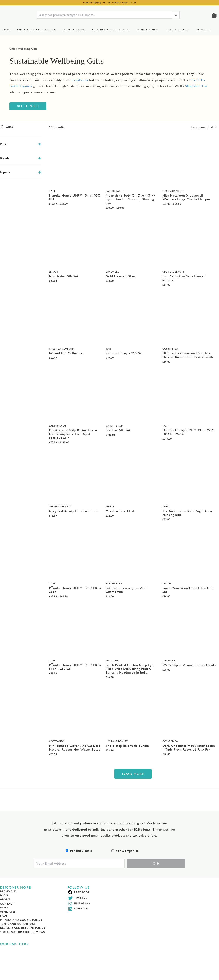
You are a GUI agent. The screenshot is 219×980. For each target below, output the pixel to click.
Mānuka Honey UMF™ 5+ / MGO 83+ (75, 197)
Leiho (166, 506)
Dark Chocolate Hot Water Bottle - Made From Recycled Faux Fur (189, 747)
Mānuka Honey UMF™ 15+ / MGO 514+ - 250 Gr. (75, 667)
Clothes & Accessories (111, 30)
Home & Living (148, 30)
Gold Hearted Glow (121, 276)
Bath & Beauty (177, 30)
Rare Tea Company (62, 349)
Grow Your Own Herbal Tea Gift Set (188, 590)
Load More (133, 774)
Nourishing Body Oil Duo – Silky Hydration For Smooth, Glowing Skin (130, 199)
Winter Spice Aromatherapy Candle (189, 665)
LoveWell (112, 272)
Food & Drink (74, 30)
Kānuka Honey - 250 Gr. (124, 353)
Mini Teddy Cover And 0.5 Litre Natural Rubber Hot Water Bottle (188, 355)
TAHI (52, 191)
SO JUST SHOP (114, 426)
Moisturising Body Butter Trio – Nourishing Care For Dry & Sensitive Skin (73, 434)
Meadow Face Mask (120, 511)
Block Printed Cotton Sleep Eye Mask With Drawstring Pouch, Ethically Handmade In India (130, 669)
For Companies (127, 851)
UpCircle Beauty (173, 272)
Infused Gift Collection (66, 353)
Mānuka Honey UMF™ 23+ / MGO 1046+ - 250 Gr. (189, 432)
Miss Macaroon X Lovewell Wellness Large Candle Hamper (186, 197)
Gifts (6, 30)
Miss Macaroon (173, 191)
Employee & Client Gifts (36, 30)
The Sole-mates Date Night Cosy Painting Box (187, 513)
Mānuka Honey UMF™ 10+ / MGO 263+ (75, 590)
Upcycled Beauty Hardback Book (74, 511)
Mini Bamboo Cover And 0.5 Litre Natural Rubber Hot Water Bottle (75, 747)
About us (204, 30)
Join (156, 863)
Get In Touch (28, 106)
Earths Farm (114, 191)
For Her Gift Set (118, 430)
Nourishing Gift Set (64, 276)
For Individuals (81, 851)
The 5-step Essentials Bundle (127, 746)
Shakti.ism (112, 660)
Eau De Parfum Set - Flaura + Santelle (184, 278)
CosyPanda (170, 349)
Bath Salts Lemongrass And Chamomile (126, 590)
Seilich (53, 272)
